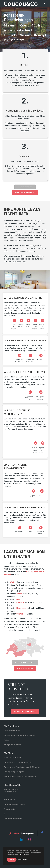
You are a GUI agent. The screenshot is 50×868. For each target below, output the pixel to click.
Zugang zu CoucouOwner (12, 745)
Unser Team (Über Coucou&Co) (14, 804)
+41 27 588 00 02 (10, 792)
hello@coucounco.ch (11, 789)
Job (5, 814)
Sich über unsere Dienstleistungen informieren (19, 735)
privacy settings (24, 855)
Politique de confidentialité (13, 819)
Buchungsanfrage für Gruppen (14, 772)
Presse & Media (9, 809)
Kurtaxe (6, 740)
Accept (12, 860)
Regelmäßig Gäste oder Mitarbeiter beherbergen (20, 777)
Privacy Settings (23, 860)
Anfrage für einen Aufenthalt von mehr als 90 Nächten (22, 767)
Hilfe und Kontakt (10, 800)
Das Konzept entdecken (12, 730)
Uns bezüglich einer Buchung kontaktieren (18, 762)
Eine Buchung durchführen (13, 757)
